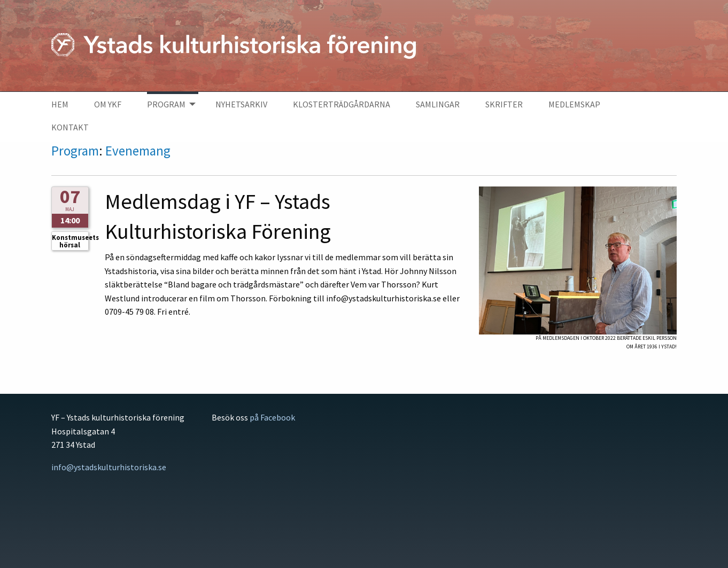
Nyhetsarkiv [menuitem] (241, 104)
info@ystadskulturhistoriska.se (109, 467)
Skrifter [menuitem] (504, 104)
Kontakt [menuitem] (70, 127)
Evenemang (138, 151)
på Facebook (272, 417)
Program (75, 151)
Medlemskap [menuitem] (574, 104)
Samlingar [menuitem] (438, 104)
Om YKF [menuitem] (108, 104)
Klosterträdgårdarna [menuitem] (342, 104)
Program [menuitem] (166, 104)
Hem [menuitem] (60, 104)
